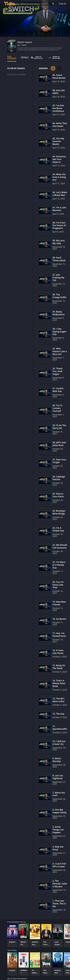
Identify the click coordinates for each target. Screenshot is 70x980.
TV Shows (9, 11)
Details (25, 57)
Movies (22, 11)
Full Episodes (12, 57)
